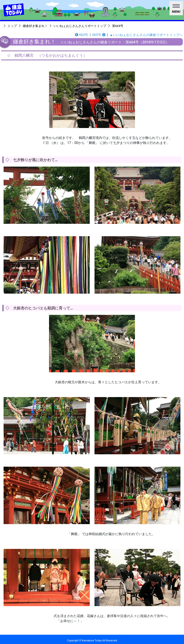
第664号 (118, 26)
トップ (12, 26)
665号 (99, 35)
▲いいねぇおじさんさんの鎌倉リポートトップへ (146, 35)
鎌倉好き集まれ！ (35, 26)
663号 (82, 35)
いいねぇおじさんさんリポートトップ (80, 26)
